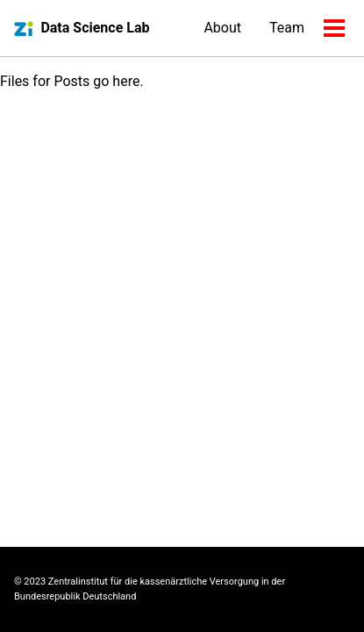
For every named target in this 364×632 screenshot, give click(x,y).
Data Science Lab (95, 28)
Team (287, 28)
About (222, 28)
